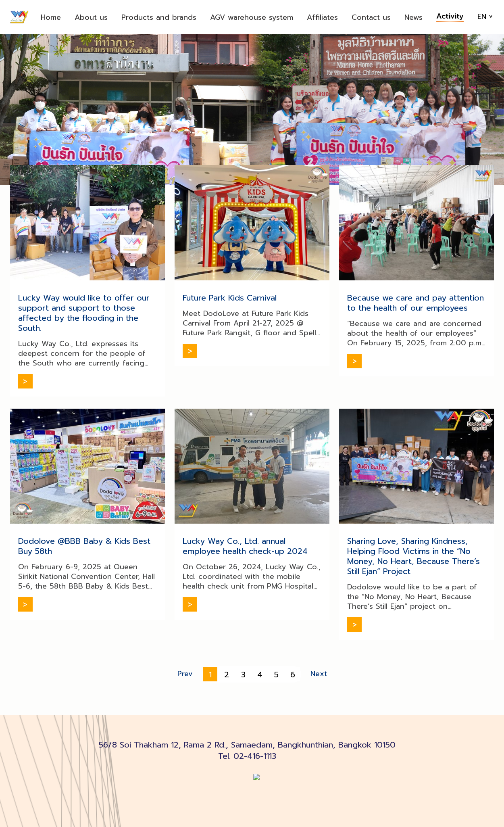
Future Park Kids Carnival (230, 298)
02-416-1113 (255, 756)
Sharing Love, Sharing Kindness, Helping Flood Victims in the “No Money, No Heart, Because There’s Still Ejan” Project (413, 556)
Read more (25, 381)
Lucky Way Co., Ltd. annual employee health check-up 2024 (245, 546)
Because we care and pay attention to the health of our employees (415, 303)
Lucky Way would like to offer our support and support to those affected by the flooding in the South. (84, 313)
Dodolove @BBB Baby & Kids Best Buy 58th (84, 546)
